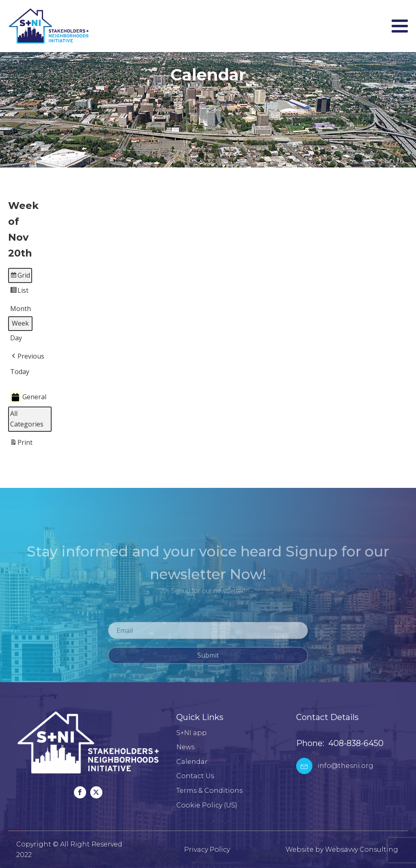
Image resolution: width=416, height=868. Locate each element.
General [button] (28, 397)
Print (21, 444)
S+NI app (192, 733)
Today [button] (20, 372)
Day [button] (16, 338)
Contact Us (195, 776)
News (185, 747)
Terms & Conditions (209, 791)
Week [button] (20, 324)
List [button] (19, 292)
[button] (27, 357)
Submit (208, 660)
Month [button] (21, 309)
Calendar (192, 762)
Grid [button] (20, 277)
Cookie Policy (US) (207, 805)
